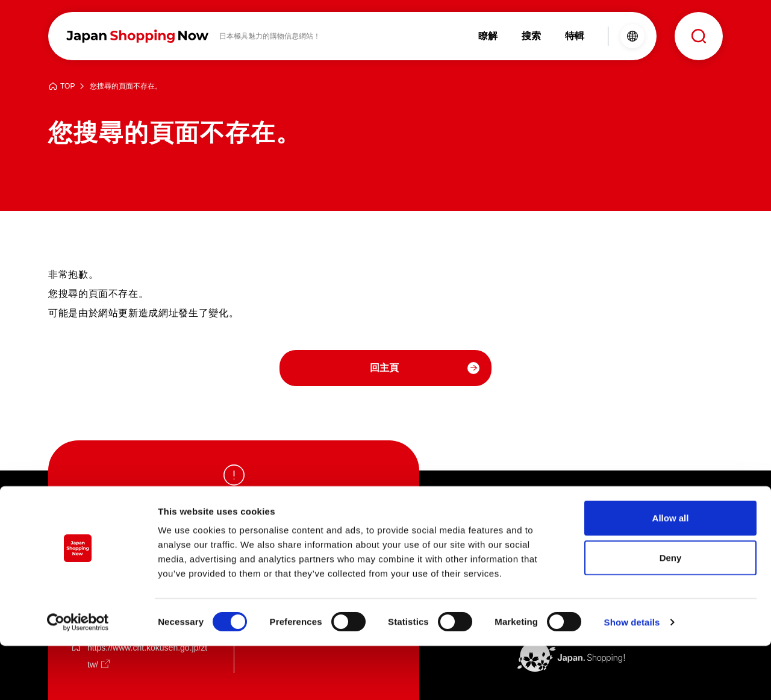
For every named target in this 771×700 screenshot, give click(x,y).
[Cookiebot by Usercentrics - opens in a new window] (78, 677)
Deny (671, 612)
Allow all (671, 572)
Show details (632, 676)
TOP (67, 86)
